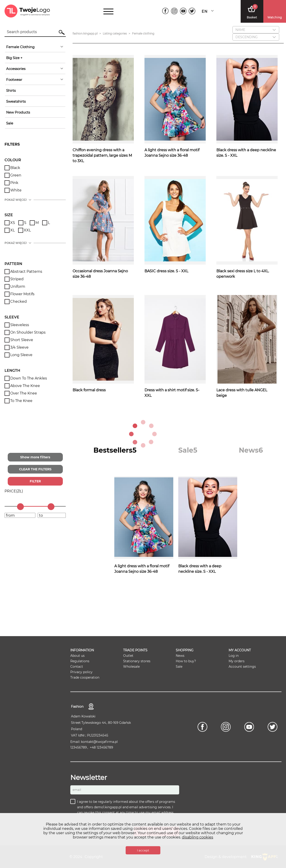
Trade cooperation (85, 677)
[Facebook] (165, 11)
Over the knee (24, 393)
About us (77, 656)
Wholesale (131, 667)
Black (15, 168)
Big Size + (14, 58)
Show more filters (35, 457)
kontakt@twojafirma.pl (99, 742)
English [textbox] (204, 11)
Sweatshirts (16, 101)
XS (13, 223)
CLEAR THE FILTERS (35, 469)
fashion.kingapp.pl (85, 33)
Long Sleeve (21, 355)
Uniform (18, 286)
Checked (18, 301)
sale (10, 123)
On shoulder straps (28, 332)
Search (59, 32)
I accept (143, 850)
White (16, 190)
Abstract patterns (26, 272)
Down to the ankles (29, 378)
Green (16, 175)
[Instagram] (174, 11)
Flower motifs (22, 294)
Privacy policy (81, 672)
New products (18, 112)
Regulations (80, 661)
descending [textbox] (247, 37)
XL (12, 230)
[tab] (115, 450)
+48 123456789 (101, 747)
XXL (27, 230)
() (14, 491)
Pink (14, 183)
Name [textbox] (240, 30)
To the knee (21, 401)
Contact (77, 667)
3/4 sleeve (19, 347)
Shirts (11, 91)
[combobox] (209, 11)
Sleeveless (20, 325)
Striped (17, 279)
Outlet (128, 656)
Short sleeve (22, 340)
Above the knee (25, 386)
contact (91, 707)
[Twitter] (192, 11)
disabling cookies (198, 837)
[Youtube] (183, 11)
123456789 (79, 747)
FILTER (35, 481)
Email (77, 790)
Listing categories (115, 33)
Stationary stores (137, 661)
